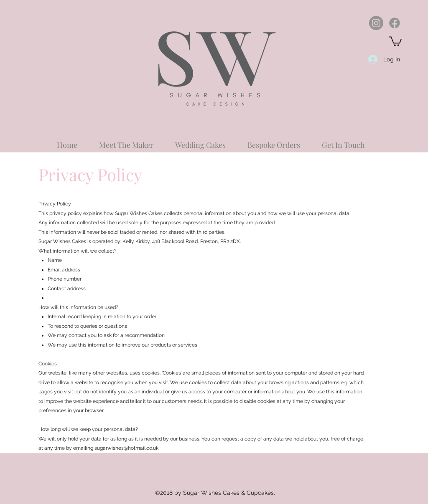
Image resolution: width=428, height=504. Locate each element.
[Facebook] (395, 23)
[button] (395, 41)
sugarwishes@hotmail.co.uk (126, 448)
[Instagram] (376, 23)
